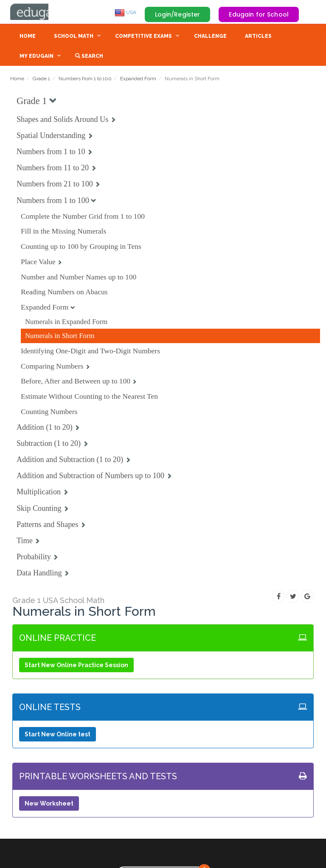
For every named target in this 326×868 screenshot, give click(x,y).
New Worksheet (49, 804)
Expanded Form (138, 79)
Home (28, 37)
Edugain (42, 12)
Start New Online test (58, 735)
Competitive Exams (143, 37)
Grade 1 (41, 79)
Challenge (210, 37)
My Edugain (37, 57)
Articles (258, 37)
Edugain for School (259, 14)
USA (125, 12)
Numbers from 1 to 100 (85, 79)
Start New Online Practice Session (76, 666)
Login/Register (178, 14)
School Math (74, 37)
